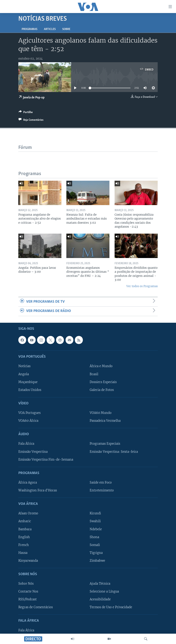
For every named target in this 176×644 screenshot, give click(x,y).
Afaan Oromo (28, 513)
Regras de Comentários (36, 607)
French (24, 545)
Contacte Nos (28, 591)
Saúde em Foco (101, 483)
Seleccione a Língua (104, 591)
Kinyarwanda (28, 560)
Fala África (26, 444)
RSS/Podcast (28, 599)
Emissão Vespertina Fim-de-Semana (46, 459)
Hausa (23, 553)
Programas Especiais (105, 444)
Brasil (94, 374)
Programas (29, 29)
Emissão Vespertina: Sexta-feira (114, 452)
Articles (50, 29)
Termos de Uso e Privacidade (111, 607)
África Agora (28, 483)
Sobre (66, 29)
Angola (24, 374)
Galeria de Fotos (102, 390)
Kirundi (95, 513)
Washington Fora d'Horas (38, 490)
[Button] (26, 113)
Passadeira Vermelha (105, 421)
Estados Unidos (30, 390)
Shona (94, 537)
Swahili (95, 521)
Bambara (25, 529)
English (24, 537)
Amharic (25, 521)
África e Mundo (101, 366)
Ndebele (96, 529)
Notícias (24, 366)
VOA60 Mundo (101, 413)
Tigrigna (96, 553)
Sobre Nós (26, 584)
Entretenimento (102, 490)
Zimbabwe (97, 560)
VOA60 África (28, 421)
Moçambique (28, 382)
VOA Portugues (29, 413)
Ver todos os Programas (142, 286)
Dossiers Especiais (103, 382)
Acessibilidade (100, 599)
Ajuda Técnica (100, 584)
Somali (95, 545)
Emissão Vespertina (33, 452)
